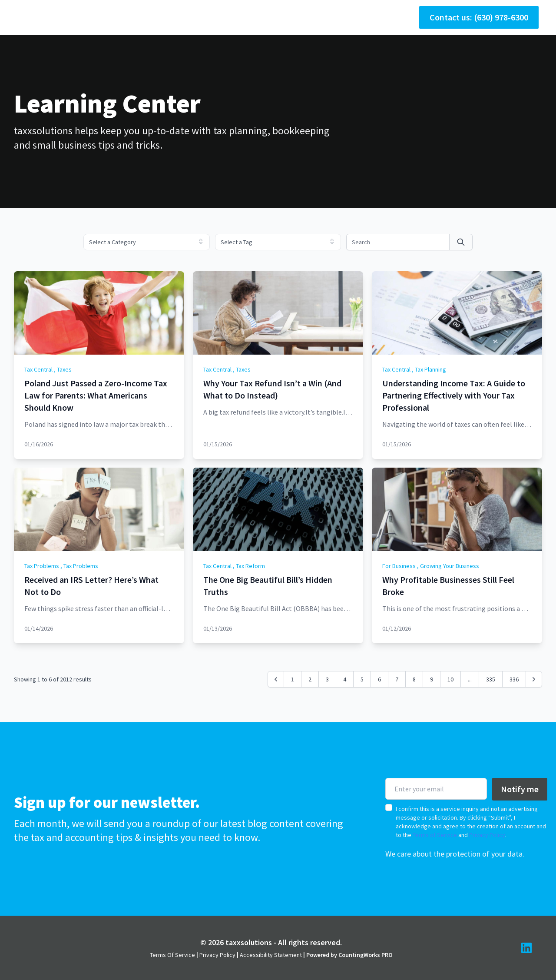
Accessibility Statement (271, 955)
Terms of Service (435, 835)
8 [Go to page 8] (414, 679)
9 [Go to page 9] (432, 679)
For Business (399, 566)
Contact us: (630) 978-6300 (479, 17)
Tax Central (38, 369)
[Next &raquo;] (534, 679)
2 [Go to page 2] (310, 679)
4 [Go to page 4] (345, 679)
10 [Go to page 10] (450, 679)
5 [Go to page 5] (362, 679)
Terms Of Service (172, 955)
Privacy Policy (487, 835)
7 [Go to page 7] (397, 679)
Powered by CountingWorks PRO (349, 955)
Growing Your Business (450, 566)
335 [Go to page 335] (491, 679)
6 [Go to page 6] (379, 679)
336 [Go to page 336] (514, 679)
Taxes (64, 369)
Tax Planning (430, 369)
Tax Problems (42, 566)
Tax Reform (250, 566)
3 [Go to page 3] (327, 679)
